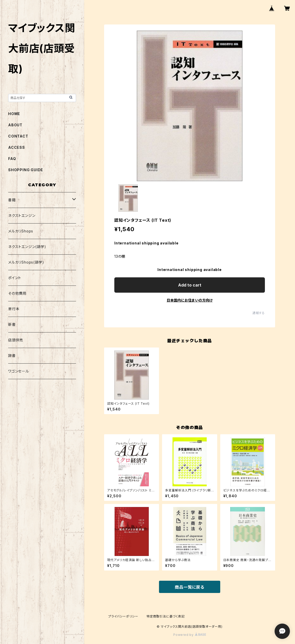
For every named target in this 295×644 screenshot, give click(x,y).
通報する (259, 313)
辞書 (12, 356)
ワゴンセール (19, 371)
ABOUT (15, 125)
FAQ (12, 159)
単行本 (14, 309)
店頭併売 (16, 340)
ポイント (15, 278)
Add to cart (190, 285)
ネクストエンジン (22, 215)
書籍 (12, 200)
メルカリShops (21, 231)
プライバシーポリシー (123, 616)
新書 (12, 324)
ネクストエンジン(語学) (27, 247)
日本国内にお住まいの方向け (190, 300)
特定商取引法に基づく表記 (166, 616)
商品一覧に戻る (190, 587)
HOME (14, 114)
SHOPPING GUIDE (26, 170)
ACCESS (17, 147)
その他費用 (17, 293)
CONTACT (18, 136)
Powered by (190, 635)
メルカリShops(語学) (26, 262)
